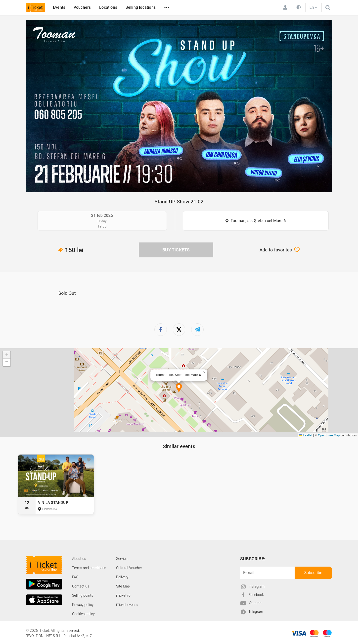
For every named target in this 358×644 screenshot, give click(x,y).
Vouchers (82, 7)
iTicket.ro (123, 595)
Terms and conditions (89, 568)
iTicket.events (127, 605)
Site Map (123, 586)
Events (59, 7)
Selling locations (141, 7)
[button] (179, 388)
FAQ (75, 577)
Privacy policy (83, 605)
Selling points (83, 595)
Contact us (81, 586)
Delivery (122, 577)
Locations (108, 7)
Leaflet (306, 435)
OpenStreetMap (329, 435)
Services (123, 559)
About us (79, 559)
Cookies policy (83, 614)
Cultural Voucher (129, 568)
